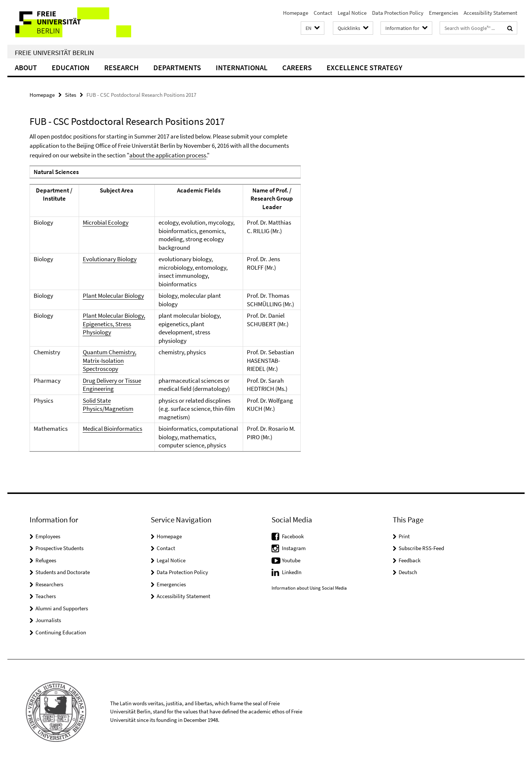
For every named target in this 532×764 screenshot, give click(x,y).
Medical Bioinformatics (112, 429)
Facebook (293, 536)
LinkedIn (292, 572)
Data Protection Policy (398, 13)
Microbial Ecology (106, 222)
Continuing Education (61, 632)
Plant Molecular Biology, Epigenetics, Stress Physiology (114, 324)
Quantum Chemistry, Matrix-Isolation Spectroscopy (110, 360)
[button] (313, 28)
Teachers (46, 596)
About (26, 67)
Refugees (46, 560)
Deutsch (408, 572)
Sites (71, 95)
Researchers (49, 584)
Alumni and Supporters (62, 608)
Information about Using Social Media (309, 588)
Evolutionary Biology (110, 259)
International (242, 67)
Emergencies (444, 13)
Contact (323, 13)
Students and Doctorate (63, 572)
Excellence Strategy (364, 67)
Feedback (410, 560)
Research (121, 67)
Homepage (296, 13)
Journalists (48, 620)
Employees (48, 536)
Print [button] (404, 536)
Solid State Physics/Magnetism (108, 405)
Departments (177, 67)
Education (71, 67)
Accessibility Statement (490, 13)
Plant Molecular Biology (113, 296)
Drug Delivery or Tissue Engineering (112, 385)
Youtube (291, 560)
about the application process (168, 155)
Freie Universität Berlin (54, 52)
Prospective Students (59, 548)
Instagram (294, 548)
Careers (297, 67)
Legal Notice (352, 13)
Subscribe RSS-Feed (421, 548)
